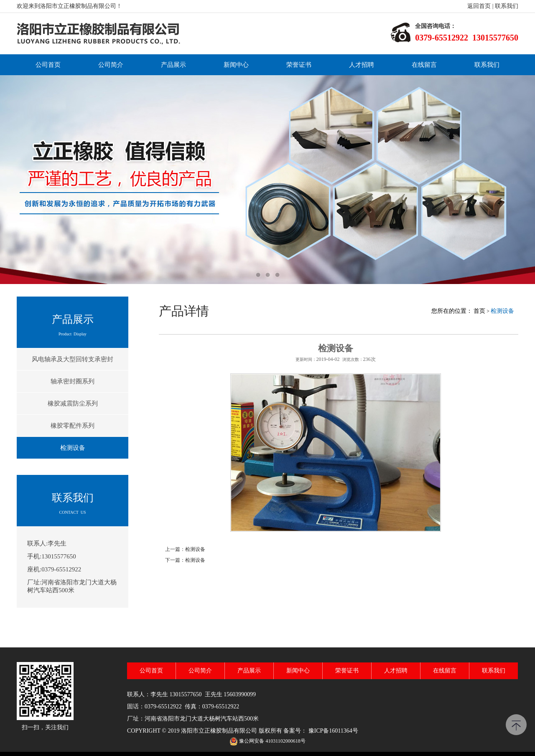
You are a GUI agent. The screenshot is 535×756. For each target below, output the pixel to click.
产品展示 (173, 65)
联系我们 (507, 6)
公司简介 (111, 65)
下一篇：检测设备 (185, 560)
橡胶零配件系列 (73, 426)
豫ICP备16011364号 (333, 731)
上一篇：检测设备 (185, 549)
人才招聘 (362, 65)
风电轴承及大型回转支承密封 (73, 359)
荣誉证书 (299, 65)
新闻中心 (236, 65)
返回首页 (479, 6)
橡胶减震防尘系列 (73, 403)
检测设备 (73, 448)
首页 (479, 311)
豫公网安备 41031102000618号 (272, 741)
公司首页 (48, 65)
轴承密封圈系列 (73, 381)
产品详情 (184, 311)
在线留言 (424, 65)
